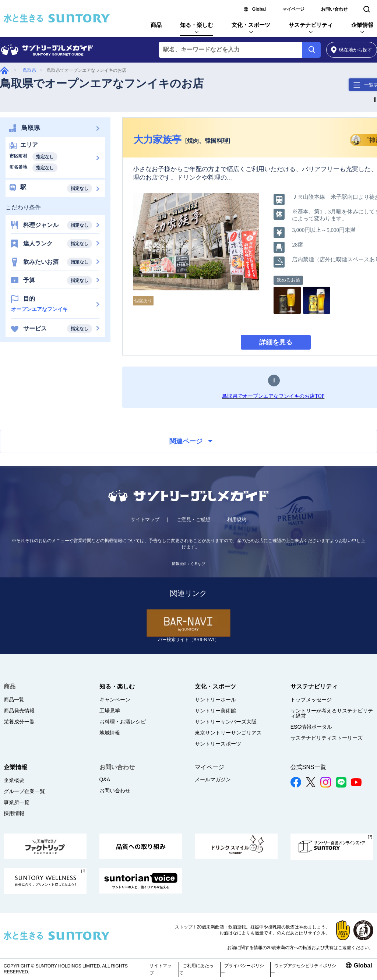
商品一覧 (14, 700)
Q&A (105, 779)
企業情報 (362, 25)
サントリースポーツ (218, 744)
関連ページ (191, 441)
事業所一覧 (17, 802)
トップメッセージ (311, 700)
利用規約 (237, 519)
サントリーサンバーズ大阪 (226, 722)
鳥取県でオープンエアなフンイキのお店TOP (273, 396)
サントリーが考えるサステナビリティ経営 (332, 713)
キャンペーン (115, 700)
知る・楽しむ (197, 25)
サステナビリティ (311, 25)
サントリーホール (215, 700)
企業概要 (14, 780)
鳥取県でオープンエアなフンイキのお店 (102, 83)
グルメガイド (4, 70)
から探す (352, 50)
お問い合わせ (334, 9)
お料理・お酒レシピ (123, 722)
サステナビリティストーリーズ (327, 738)
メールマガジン (213, 779)
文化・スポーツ (251, 25)
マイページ (293, 9)
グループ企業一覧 (24, 791)
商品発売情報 (19, 711)
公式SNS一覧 (308, 767)
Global (259, 9)
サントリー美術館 (215, 711)
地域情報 (110, 733)
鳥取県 (29, 70)
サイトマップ (145, 519)
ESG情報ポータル (311, 727)
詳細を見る (276, 342)
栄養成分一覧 (19, 722)
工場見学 (110, 711)
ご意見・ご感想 (193, 519)
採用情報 (14, 813)
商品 (156, 25)
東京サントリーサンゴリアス (228, 733)
